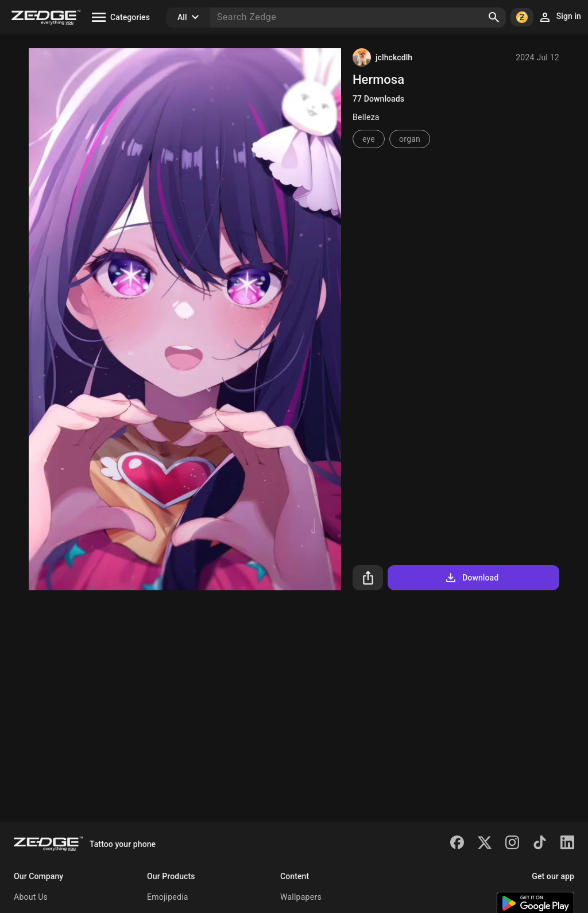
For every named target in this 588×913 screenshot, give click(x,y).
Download (471, 578)
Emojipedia (168, 897)
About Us (31, 897)
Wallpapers (301, 897)
